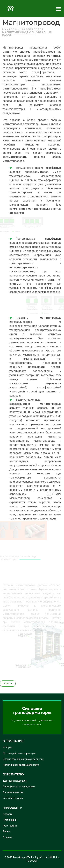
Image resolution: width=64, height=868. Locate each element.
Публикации (10, 820)
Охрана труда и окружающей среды (23, 759)
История (8, 747)
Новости (8, 814)
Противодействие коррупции (19, 753)
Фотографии (10, 826)
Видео (6, 831)
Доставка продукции (15, 781)
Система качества (13, 792)
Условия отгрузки (13, 798)
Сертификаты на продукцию (19, 787)
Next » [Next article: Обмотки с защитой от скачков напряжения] (8, 683)
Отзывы (7, 837)
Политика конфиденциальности (21, 765)
